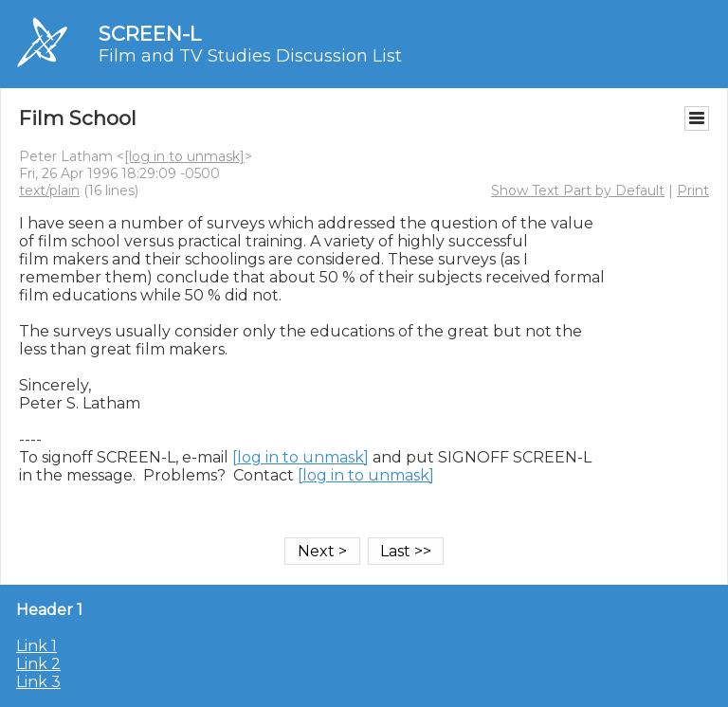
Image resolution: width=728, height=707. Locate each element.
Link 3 (38, 682)
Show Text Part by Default (578, 190)
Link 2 (38, 664)
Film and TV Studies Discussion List (250, 56)
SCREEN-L (150, 34)
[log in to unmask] (184, 156)
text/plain (49, 190)
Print (693, 190)
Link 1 (36, 646)
